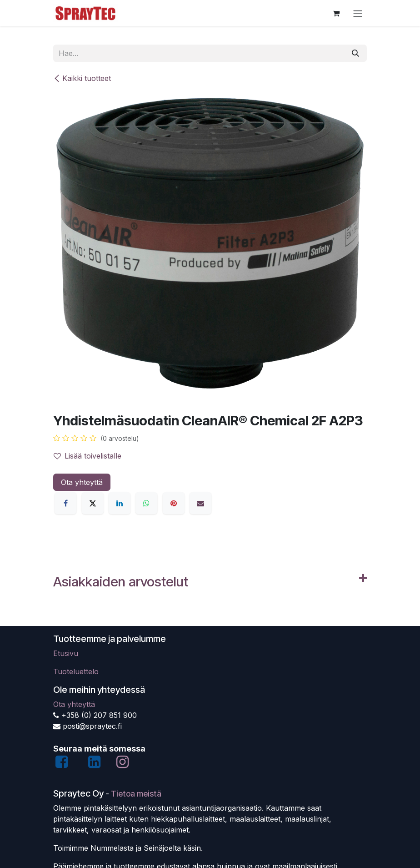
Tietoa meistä (136, 794)
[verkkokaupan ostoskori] (336, 13)
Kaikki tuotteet (82, 78)
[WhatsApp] (146, 503)
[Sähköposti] (200, 503)
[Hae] (355, 53)
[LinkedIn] (120, 503)
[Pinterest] (174, 503)
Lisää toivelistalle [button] (87, 456)
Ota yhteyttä (82, 482)
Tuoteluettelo (76, 671)
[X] (93, 503)
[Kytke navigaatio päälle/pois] (358, 13)
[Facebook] (65, 503)
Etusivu (66, 653)
